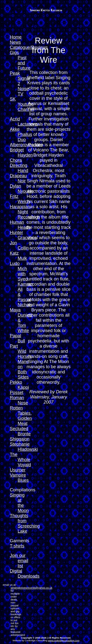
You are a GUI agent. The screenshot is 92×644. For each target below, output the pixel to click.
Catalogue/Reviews (29, 47)
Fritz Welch (20, 199)
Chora (16, 160)
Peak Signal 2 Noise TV (20, 84)
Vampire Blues (19, 478)
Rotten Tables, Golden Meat (21, 416)
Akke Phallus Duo (21, 134)
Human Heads (20, 225)
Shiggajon (20, 439)
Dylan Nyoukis (22, 189)
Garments (20, 541)
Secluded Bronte (20, 431)
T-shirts (17, 546)
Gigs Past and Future (20, 60)
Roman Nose (19, 400)
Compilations (23, 490)
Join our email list (19, 561)
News (15, 42)
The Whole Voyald (20, 460)
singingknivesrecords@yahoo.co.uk (31, 588)
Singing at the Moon (19, 503)
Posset (17, 393)
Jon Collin (19, 245)
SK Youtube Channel (22, 104)
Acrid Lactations (24, 122)
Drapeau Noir (18, 178)
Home (16, 37)
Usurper (18, 470)
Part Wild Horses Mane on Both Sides (21, 362)
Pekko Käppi (19, 385)
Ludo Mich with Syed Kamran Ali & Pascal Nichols (21, 284)
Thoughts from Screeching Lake (25, 523)
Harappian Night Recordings (25, 212)
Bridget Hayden (21, 153)
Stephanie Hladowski (24, 447)
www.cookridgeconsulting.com (64, 640)
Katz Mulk (18, 256)
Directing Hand (19, 168)
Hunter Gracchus (23, 235)
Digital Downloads (25, 574)
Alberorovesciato (26, 145)
